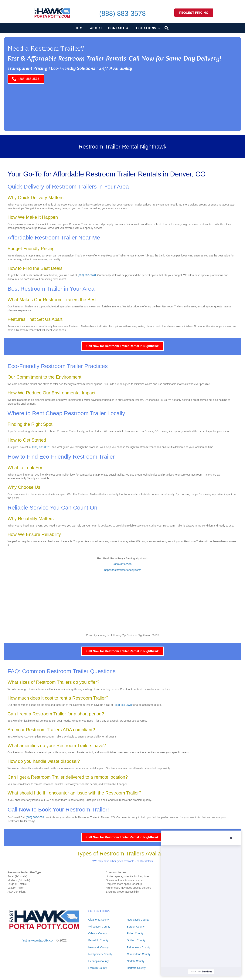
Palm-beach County (139, 947)
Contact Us (119, 28)
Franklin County (97, 968)
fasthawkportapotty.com (39, 940)
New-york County (98, 947)
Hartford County (136, 968)
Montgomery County (100, 954)
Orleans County (97, 933)
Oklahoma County (99, 920)
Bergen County (136, 927)
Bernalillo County (98, 940)
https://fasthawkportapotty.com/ (122, 570)
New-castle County (138, 920)
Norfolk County (136, 961)
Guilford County (136, 940)
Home (80, 28)
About (96, 28)
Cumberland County (139, 954)
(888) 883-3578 (122, 13)
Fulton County (135, 933)
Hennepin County (98, 961)
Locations (146, 28)
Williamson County (99, 927)
